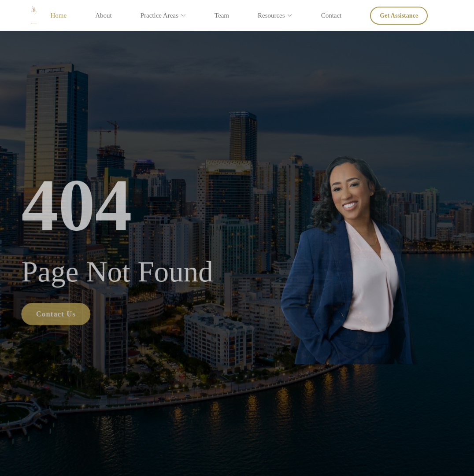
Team (222, 15)
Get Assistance (399, 16)
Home (58, 15)
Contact (331, 15)
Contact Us (50, 316)
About (104, 15)
